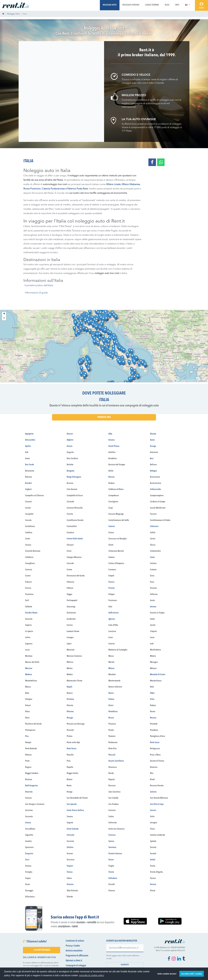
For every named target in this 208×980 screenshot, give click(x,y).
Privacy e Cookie (73, 946)
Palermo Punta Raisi (78, 189)
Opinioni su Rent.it (74, 961)
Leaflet (178, 381)
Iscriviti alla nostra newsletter (122, 941)
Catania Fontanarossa (53, 189)
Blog (167, 5)
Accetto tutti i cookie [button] (192, 974)
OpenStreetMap (191, 381)
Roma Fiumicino (32, 189)
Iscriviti (125, 965)
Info (177, 5)
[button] (187, 5)
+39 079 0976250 (42, 950)
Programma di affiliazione (77, 956)
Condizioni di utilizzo (75, 941)
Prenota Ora (104, 417)
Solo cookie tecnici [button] (167, 974)
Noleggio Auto (110, 5)
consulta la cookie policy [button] (91, 975)
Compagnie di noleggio (76, 966)
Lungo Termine (152, 5)
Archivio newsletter (74, 951)
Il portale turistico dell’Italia (39, 286)
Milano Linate (113, 184)
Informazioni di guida (36, 293)
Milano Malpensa (131, 184)
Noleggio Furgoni (131, 5)
